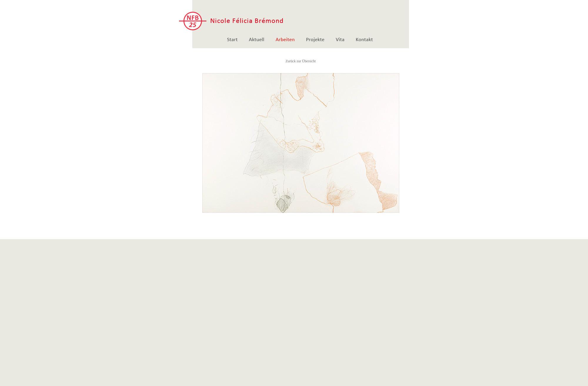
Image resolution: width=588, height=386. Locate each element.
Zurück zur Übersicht (301, 61)
